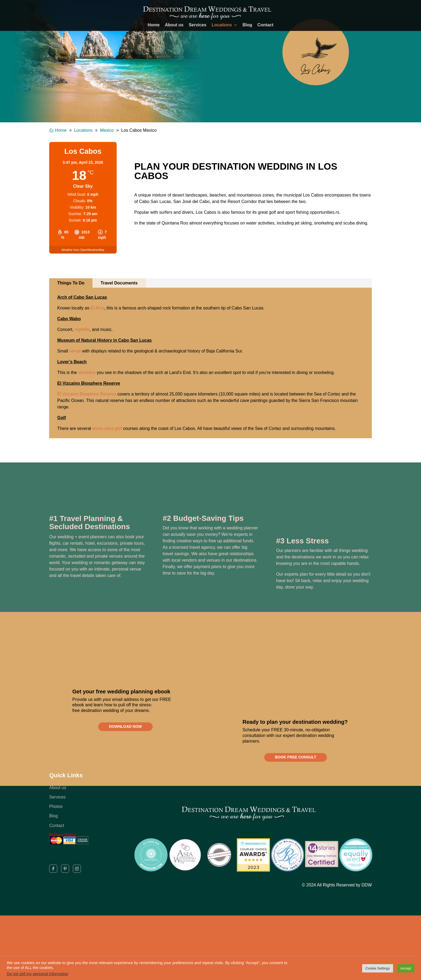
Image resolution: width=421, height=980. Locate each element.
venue (75, 351)
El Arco (97, 308)
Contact (265, 25)
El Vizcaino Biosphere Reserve (87, 394)
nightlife (82, 329)
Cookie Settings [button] (378, 968)
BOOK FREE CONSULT (296, 759)
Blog (247, 25)
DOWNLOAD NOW (125, 729)
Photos (56, 810)
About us (174, 25)
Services (198, 25)
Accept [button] (406, 968)
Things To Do (71, 283)
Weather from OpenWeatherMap (83, 250)
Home (154, 25)
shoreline (87, 373)
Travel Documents (119, 283)
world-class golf (107, 428)
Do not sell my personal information (38, 974)
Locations (222, 25)
